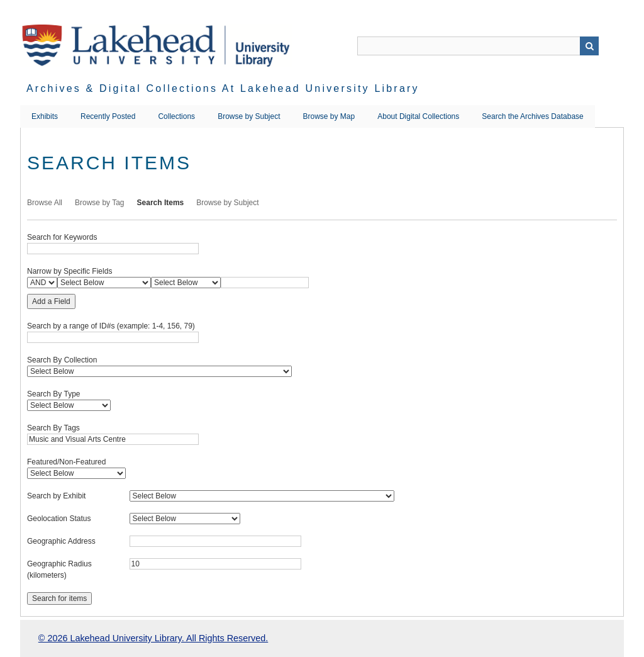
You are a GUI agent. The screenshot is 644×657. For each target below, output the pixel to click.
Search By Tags (53, 428)
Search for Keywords (62, 237)
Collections (176, 116)
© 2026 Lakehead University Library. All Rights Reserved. (153, 638)
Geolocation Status (59, 519)
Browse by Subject (249, 116)
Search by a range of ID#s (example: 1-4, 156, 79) (111, 326)
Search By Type (54, 394)
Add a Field (51, 301)
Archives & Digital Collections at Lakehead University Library (223, 88)
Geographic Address (61, 541)
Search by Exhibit (56, 496)
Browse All (45, 203)
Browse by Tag (100, 203)
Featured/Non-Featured (66, 462)
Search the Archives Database (532, 116)
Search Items (161, 203)
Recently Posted (108, 116)
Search (589, 46)
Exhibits (45, 116)
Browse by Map (329, 116)
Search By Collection (62, 360)
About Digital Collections (418, 116)
